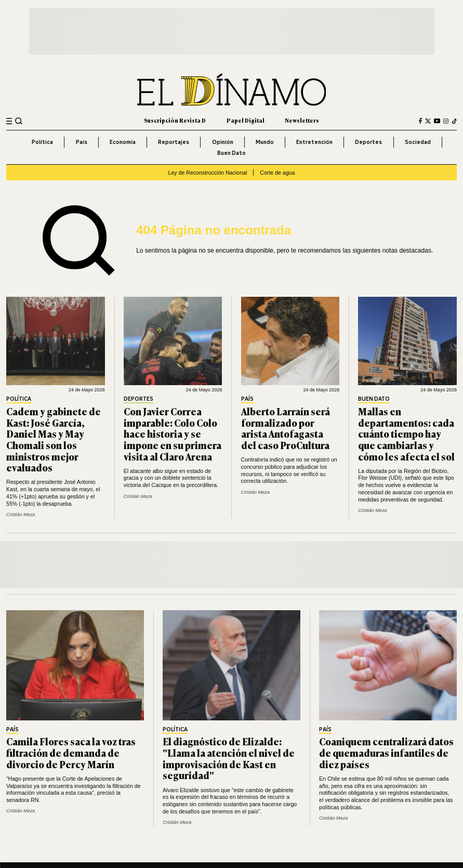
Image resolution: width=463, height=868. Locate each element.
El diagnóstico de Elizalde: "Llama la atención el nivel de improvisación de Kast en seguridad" (229, 758)
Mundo (265, 142)
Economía (123, 142)
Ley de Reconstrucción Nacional (208, 173)
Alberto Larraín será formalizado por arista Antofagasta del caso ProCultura (286, 428)
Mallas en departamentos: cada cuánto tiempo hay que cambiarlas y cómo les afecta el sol (406, 434)
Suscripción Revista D (175, 120)
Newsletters (302, 120)
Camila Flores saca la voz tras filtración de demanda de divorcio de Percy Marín (71, 752)
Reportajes (174, 142)
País (82, 142)
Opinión (223, 142)
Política (42, 142)
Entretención (314, 142)
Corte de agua (277, 173)
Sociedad (418, 142)
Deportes (368, 142)
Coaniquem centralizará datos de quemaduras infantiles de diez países (386, 752)
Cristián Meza (21, 515)
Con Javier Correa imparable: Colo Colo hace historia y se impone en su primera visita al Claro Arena (173, 434)
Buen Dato (231, 153)
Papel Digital (246, 120)
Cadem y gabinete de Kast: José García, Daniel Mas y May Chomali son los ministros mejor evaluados (54, 439)
